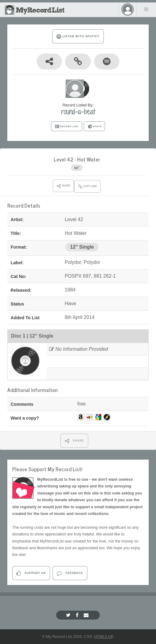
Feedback (70, 573)
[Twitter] (69, 615)
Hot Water (89, 159)
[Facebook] (78, 615)
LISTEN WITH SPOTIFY (78, 37)
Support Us (31, 573)
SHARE (74, 441)
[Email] (87, 615)
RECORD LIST (67, 127)
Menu (146, 9)
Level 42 (64, 159)
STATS (94, 127)
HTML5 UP (103, 637)
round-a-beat (78, 112)
